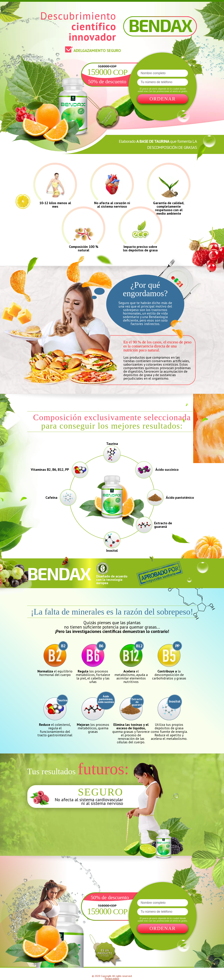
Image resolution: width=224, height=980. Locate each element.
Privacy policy (112, 978)
